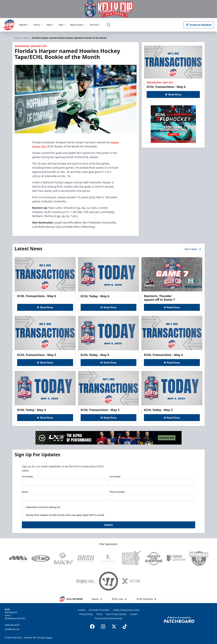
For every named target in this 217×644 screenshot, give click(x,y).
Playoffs (24, 25)
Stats (62, 25)
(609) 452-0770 (12, 625)
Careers (134, 614)
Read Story (173, 94)
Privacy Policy (86, 614)
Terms (99, 614)
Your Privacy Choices (116, 614)
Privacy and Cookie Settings (109, 618)
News (51, 25)
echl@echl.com (12, 629)
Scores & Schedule (199, 25)
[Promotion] (108, 9)
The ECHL (96, 25)
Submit (109, 525)
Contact (81, 610)
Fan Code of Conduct (99, 610)
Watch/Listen (78, 25)
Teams (38, 25)
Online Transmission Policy (126, 610)
